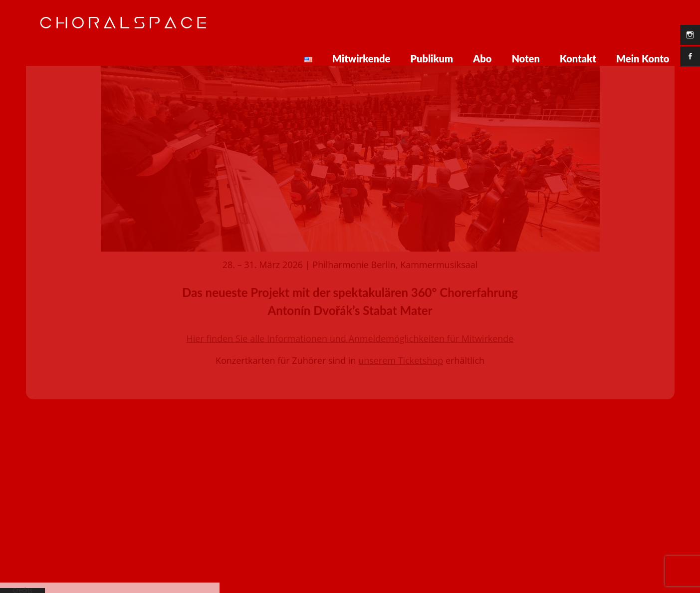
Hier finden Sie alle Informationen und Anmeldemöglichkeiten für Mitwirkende (350, 291)
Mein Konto (643, 58)
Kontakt (578, 58)
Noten (525, 58)
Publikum (432, 58)
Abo (482, 58)
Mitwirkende (361, 58)
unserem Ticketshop (401, 313)
